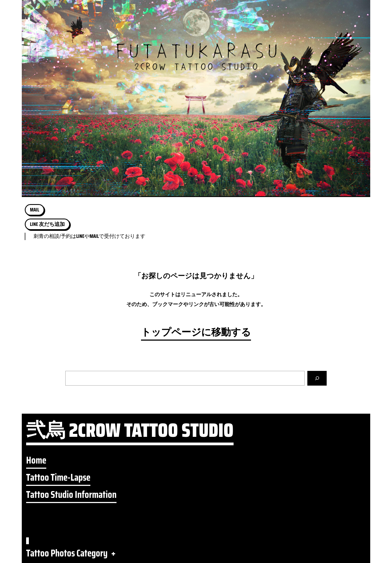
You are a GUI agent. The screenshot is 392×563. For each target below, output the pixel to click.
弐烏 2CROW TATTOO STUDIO (130, 433)
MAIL (35, 210)
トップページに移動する (196, 332)
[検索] (317, 378)
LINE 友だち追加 (47, 224)
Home (36, 460)
